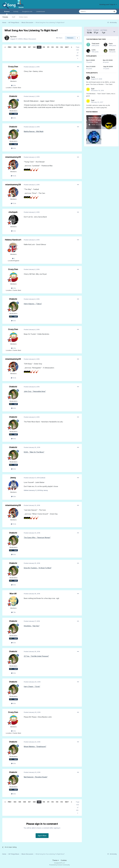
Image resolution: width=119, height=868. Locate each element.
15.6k (13, 176)
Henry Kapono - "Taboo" (33, 304)
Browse (7, 12)
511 (48, 47)
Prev (10, 47)
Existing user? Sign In (108, 4)
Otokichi (13, 96)
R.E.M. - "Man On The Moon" (34, 452)
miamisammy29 (13, 157)
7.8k (13, 612)
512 (53, 47)
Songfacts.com (27, 11)
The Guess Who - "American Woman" (37, 538)
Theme (56, 860)
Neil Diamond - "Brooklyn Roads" (36, 777)
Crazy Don (13, 67)
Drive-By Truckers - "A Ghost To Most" (38, 568)
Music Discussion (30, 39)
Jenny (13, 478)
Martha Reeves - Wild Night (34, 131)
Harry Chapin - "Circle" (32, 686)
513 (57, 47)
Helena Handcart (13, 240)
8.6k (13, 118)
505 (20, 47)
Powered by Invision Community (60, 865)
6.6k (13, 85)
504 (15, 47)
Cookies (64, 860)
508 (34, 47)
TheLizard (95, 44)
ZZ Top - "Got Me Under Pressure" (36, 656)
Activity (16, 11)
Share (59, 38)
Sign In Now (42, 836)
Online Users (23, 17)
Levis (94, 50)
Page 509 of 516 (78, 53)
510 (44, 47)
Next (67, 47)
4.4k (13, 231)
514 (62, 47)
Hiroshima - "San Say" (32, 626)
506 (25, 47)
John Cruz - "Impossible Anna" (35, 391)
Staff (14, 17)
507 (29, 47)
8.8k (13, 496)
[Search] (90, 11)
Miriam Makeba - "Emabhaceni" (35, 747)
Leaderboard (41, 11)
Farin (15, 37)
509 (39, 47)
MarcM (13, 594)
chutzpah (13, 212)
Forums (5, 17)
